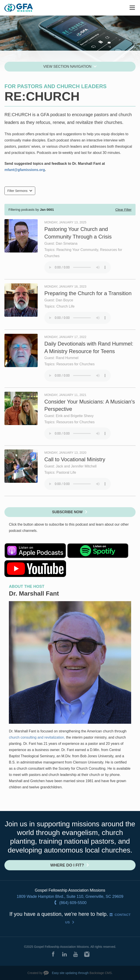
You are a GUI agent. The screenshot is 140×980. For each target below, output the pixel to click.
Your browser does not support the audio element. (78, 267)
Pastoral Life (66, 472)
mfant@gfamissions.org (25, 170)
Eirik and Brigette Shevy (75, 416)
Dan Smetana (67, 244)
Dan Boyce (64, 300)
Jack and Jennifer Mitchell (76, 466)
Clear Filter (123, 210)
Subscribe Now (67, 512)
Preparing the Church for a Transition (88, 293)
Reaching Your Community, (78, 250)
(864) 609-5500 (73, 903)
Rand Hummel (67, 358)
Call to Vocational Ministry (75, 459)
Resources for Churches (75, 364)
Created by (35, 973)
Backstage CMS (101, 973)
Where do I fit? (67, 865)
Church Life (65, 306)
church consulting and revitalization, (37, 737)
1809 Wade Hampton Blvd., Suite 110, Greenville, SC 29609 (70, 897)
